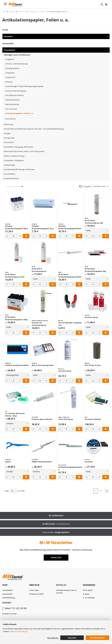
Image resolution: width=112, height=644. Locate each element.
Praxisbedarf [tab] (9, 50)
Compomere (10, 77)
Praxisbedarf (22, 12)
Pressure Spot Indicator (42, 419)
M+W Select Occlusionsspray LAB (94, 222)
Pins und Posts (11, 109)
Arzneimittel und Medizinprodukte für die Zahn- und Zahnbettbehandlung (34, 129)
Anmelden (56, 558)
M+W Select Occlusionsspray (39, 270)
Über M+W (34, 585)
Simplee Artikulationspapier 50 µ (43, 227)
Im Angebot (85, 186)
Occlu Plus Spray (66, 419)
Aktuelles (61, 585)
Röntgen (7, 133)
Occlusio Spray (65, 371)
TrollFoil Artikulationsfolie (17, 365)
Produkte (12, 12)
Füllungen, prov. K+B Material (37, 12)
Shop (5, 585)
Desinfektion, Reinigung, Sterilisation (19, 147)
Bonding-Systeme (12, 68)
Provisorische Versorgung (16, 91)
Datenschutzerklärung (18, 631)
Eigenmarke (89, 585)
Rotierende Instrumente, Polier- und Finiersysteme (24, 151)
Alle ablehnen (53, 638)
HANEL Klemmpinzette (42, 462)
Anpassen (72, 638)
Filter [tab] (5, 30)
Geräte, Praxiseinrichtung (14, 156)
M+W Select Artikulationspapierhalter (70, 276)
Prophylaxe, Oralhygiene (14, 160)
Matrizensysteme (12, 104)
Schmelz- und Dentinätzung (16, 64)
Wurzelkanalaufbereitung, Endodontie (19, 169)
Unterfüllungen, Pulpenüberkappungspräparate (24, 86)
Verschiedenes (10, 174)
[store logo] (15, 5)
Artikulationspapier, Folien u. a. (19, 113)
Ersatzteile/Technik (11, 178)
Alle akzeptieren (97, 638)
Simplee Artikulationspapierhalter (70, 227)
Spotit (8, 462)
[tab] (16, 585)
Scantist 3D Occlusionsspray (39, 324)
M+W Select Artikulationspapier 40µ (95, 270)
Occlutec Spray (91, 317)
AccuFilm (89, 462)
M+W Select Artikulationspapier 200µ (16, 318)
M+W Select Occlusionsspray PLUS (15, 276)
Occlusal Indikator (93, 419)
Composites (10, 73)
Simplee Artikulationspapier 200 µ (17, 227)
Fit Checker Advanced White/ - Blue (15, 415)
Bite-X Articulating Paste (43, 365)
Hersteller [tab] (8, 36)
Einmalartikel (9, 138)
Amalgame (10, 59)
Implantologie (9, 165)
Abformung (8, 124)
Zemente (9, 82)
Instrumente (9, 142)
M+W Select (88, 590)
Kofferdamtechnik (12, 100)
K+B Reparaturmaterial (14, 95)
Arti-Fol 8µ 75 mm (93, 365)
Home (4, 12)
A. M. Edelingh (89, 598)
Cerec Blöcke (10, 119)
